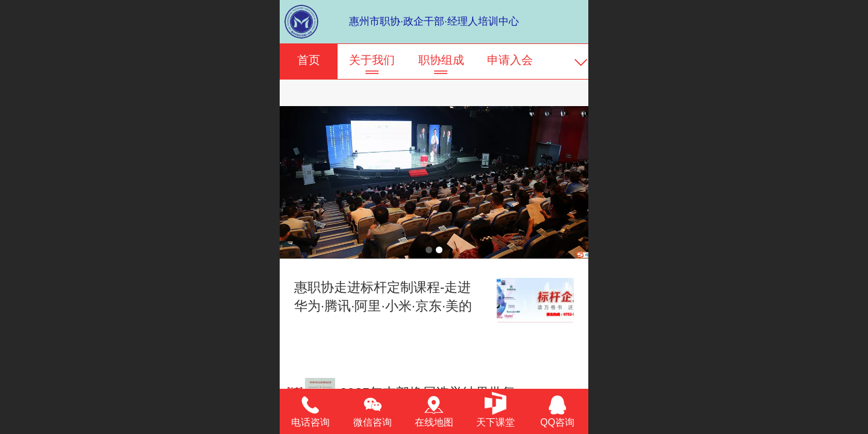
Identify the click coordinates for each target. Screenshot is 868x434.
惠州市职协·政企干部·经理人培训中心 (434, 21)
